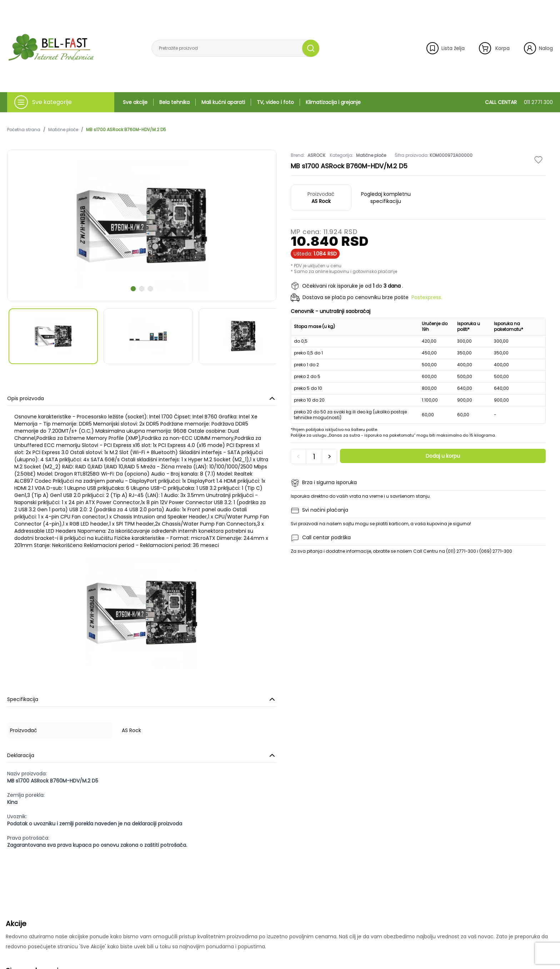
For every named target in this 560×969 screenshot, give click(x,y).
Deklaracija (142, 755)
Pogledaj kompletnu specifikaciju (386, 198)
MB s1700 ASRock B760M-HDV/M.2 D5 (126, 130)
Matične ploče (63, 130)
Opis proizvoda (142, 398)
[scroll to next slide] (133, 289)
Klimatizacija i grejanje (333, 102)
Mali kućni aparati (223, 102)
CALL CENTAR (519, 102)
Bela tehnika (174, 102)
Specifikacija (142, 699)
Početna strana (24, 130)
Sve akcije (135, 102)
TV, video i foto (275, 102)
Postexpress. (427, 297)
